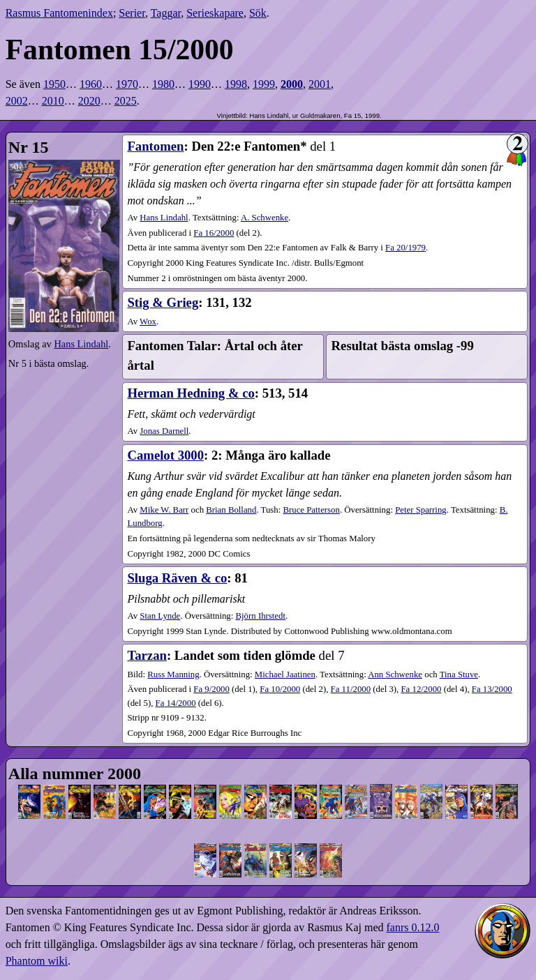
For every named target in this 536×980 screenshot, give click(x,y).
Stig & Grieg (163, 302)
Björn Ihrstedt (261, 616)
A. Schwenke (265, 218)
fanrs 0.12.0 (412, 927)
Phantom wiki (37, 961)
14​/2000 (176, 703)
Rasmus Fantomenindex (59, 13)
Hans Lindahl (81, 344)
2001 (320, 84)
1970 (127, 84)
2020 (89, 101)
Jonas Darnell (164, 431)
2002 (17, 101)
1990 (200, 84)
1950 (54, 84)
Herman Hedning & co (191, 393)
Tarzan (147, 655)
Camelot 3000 (165, 455)
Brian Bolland (231, 510)
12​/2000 (421, 689)
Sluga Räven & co (177, 578)
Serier (132, 13)
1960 (91, 84)
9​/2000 (211, 689)
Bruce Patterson (311, 510)
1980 (163, 84)
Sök (258, 13)
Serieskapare (215, 13)
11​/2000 (351, 689)
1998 (236, 84)
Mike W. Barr (164, 510)
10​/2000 (280, 689)
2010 (53, 101)
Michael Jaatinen (285, 674)
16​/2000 (214, 233)
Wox (148, 322)
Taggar (166, 13)
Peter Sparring (421, 510)
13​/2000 (492, 689)
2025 (126, 101)
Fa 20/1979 (405, 248)
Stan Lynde (160, 616)
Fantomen (155, 146)
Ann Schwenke (395, 674)
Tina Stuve (459, 674)
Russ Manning (173, 674)
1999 (264, 84)
